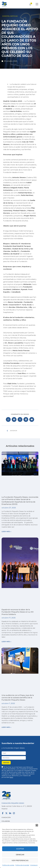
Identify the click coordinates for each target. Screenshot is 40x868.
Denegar (20, 855)
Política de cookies (8, 865)
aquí (11, 777)
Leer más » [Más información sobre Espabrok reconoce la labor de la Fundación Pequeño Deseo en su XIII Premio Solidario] (6, 642)
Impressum (34, 865)
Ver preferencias (20, 860)
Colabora (6, 821)
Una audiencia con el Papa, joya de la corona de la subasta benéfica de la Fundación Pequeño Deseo (18, 698)
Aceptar (20, 849)
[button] (37, 825)
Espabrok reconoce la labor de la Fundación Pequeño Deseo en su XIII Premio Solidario (18, 612)
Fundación (6, 817)
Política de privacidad (22, 865)
